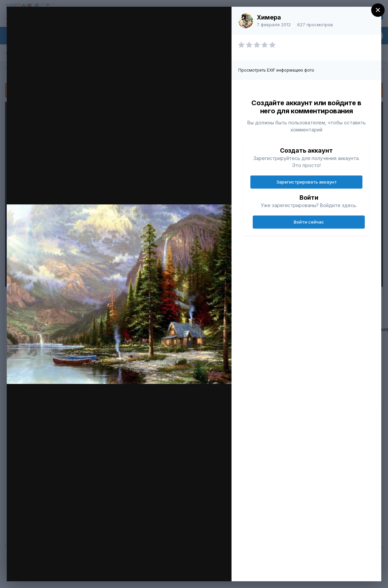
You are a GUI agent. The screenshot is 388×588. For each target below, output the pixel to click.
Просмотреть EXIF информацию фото (276, 70)
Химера (269, 17)
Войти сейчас (309, 222)
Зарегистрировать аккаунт (307, 182)
